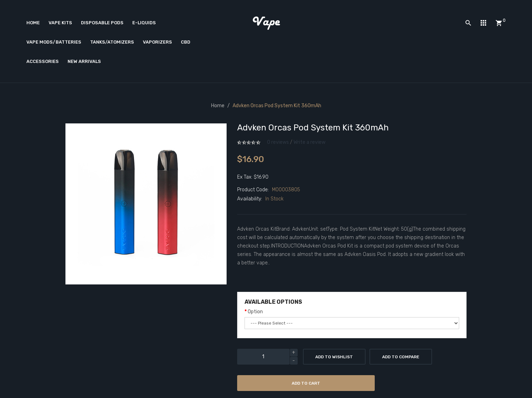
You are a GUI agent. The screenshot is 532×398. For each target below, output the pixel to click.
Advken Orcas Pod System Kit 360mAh (277, 106)
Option (255, 312)
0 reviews (278, 142)
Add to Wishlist (334, 357)
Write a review (309, 142)
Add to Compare (401, 357)
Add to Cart (306, 383)
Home (218, 106)
